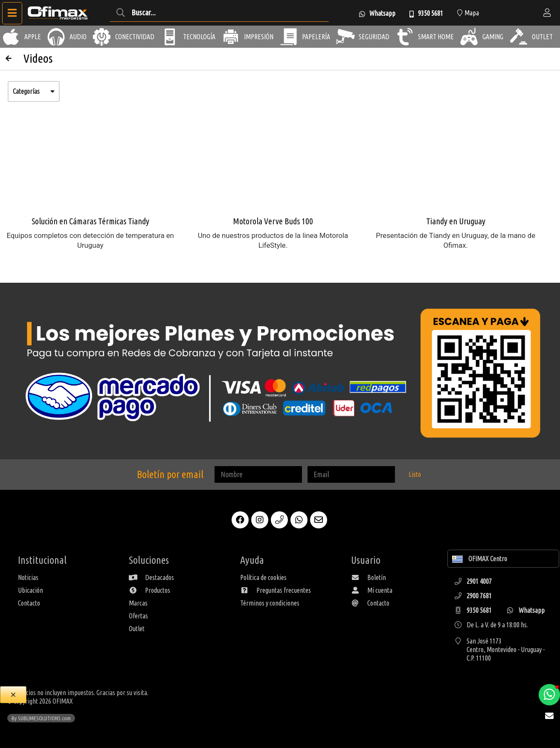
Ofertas (138, 616)
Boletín (368, 577)
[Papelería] (289, 37)
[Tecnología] (170, 37)
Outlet (137, 629)
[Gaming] (469, 37)
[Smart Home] (405, 37)
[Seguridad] (345, 37)
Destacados (151, 577)
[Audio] (56, 37)
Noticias (28, 577)
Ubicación (30, 590)
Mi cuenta (372, 590)
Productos (149, 590)
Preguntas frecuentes (276, 590)
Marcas (138, 603)
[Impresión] (231, 37)
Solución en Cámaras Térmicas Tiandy (90, 221)
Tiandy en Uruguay (456, 221)
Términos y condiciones (270, 603)
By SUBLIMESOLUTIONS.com (41, 718)
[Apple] (11, 37)
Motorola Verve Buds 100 (273, 221)
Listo (415, 474)
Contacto (29, 603)
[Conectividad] (102, 37)
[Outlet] (519, 37)
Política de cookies (263, 577)
